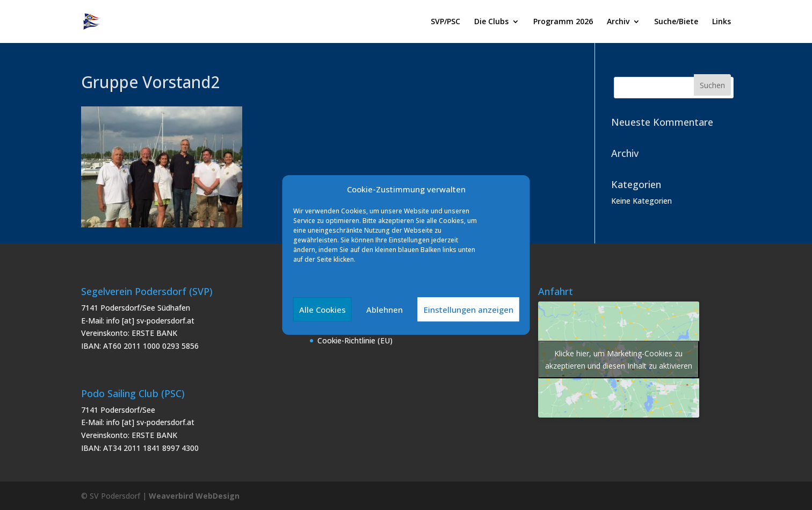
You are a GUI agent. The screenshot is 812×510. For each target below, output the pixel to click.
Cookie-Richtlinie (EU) (355, 340)
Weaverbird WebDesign (194, 496)
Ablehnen (385, 310)
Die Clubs (491, 22)
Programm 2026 (563, 22)
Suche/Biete (676, 22)
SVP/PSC (445, 22)
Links (722, 22)
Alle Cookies (322, 310)
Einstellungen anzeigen (469, 310)
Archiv (618, 22)
